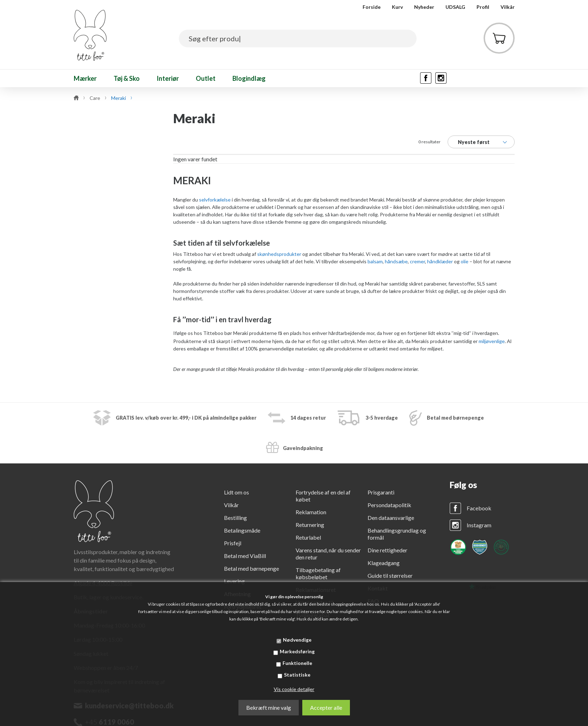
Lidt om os (237, 492)
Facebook (479, 508)
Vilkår (508, 7)
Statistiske (297, 675)
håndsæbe (396, 261)
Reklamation (311, 512)
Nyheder (424, 7)
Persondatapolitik (389, 505)
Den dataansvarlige (391, 518)
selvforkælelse (215, 200)
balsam (375, 261)
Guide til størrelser (390, 575)
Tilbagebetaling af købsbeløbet (318, 573)
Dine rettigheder (387, 550)
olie (465, 261)
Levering (234, 581)
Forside (372, 7)
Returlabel (308, 537)
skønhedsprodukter (279, 254)
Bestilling (235, 518)
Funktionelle (297, 663)
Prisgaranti (381, 492)
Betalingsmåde (242, 530)
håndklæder (440, 261)
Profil (483, 7)
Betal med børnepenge (251, 568)
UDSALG (455, 7)
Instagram (479, 525)
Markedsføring (297, 651)
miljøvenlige (492, 341)
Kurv (397, 7)
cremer (417, 261)
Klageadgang (384, 563)
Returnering (310, 525)
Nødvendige (297, 640)
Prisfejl (233, 543)
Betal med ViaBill (245, 556)
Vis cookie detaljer (294, 689)
